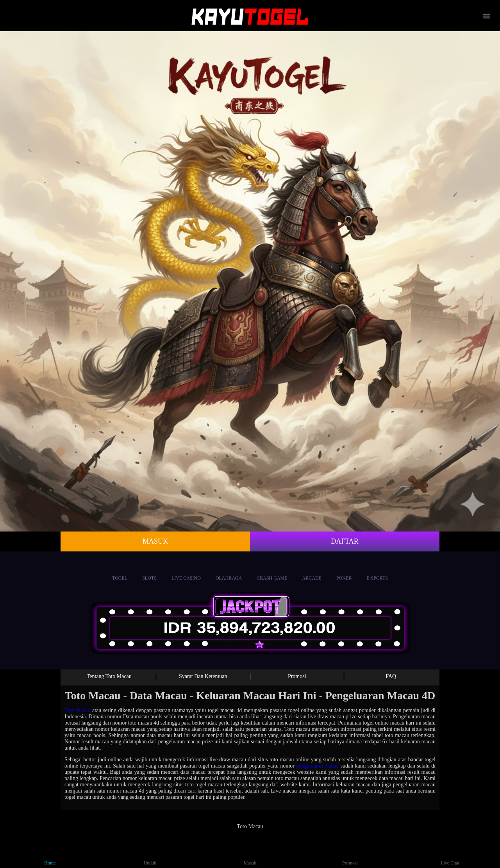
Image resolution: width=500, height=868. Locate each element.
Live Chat (450, 856)
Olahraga (229, 571)
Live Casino (186, 571)
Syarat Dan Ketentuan (203, 676)
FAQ (391, 676)
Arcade (312, 571)
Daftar (345, 541)
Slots (149, 571)
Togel (120, 571)
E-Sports (377, 571)
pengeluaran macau (317, 766)
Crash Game (272, 571)
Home (50, 856)
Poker (344, 571)
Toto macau (78, 710)
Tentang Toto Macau (109, 676)
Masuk (155, 541)
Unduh (150, 856)
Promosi (297, 676)
